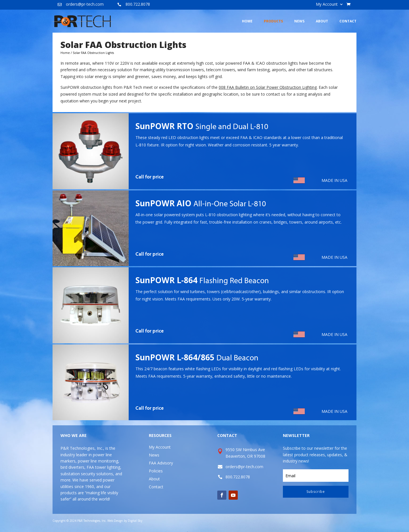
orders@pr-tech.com (85, 4)
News (154, 455)
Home (65, 53)
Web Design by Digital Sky (125, 521)
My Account (327, 5)
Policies (156, 471)
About (154, 479)
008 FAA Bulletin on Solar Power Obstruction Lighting (268, 87)
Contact (156, 487)
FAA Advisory (161, 463)
